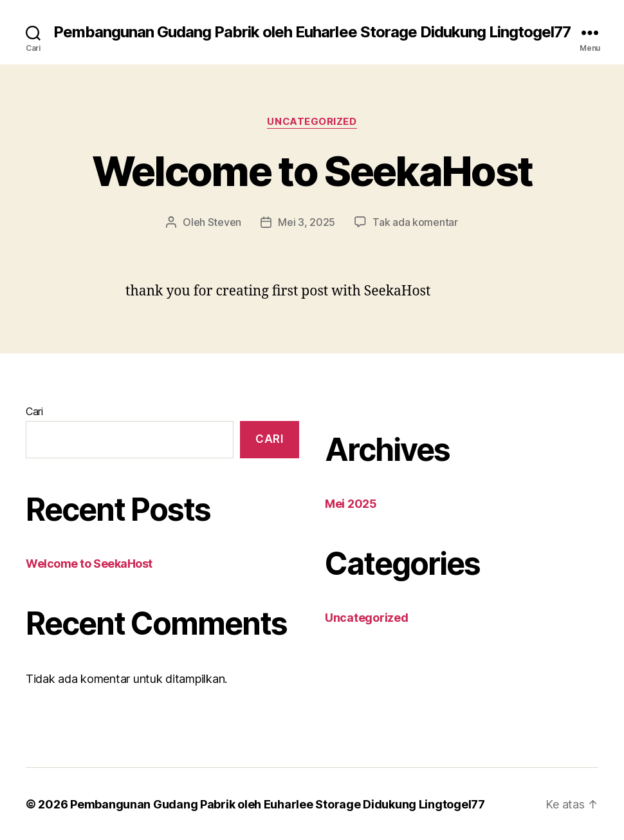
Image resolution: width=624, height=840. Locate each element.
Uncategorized (312, 122)
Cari (34, 411)
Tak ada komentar (415, 222)
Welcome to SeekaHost (312, 171)
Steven (225, 222)
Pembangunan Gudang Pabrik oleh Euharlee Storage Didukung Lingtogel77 (312, 32)
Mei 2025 (351, 503)
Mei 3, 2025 (307, 222)
